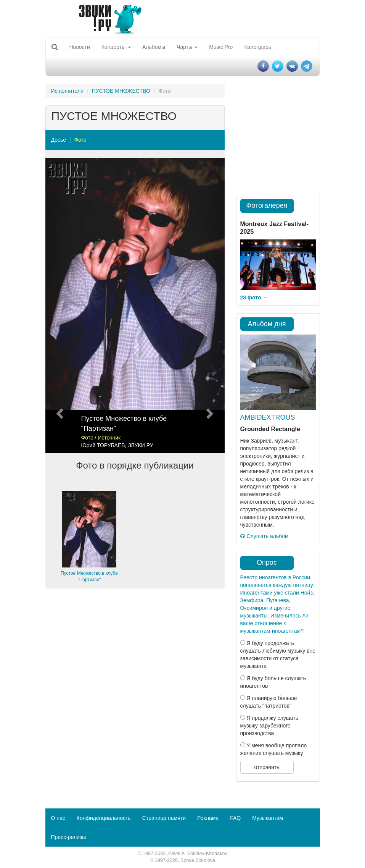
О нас (58, 818)
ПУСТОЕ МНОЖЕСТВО (121, 91)
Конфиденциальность (104, 818)
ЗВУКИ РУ (140, 445)
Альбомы (154, 47)
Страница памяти (164, 818)
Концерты (116, 47)
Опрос (267, 563)
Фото (80, 140)
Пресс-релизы (69, 837)
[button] (59, 305)
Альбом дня (267, 324)
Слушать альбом (265, 536)
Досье (59, 140)
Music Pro (221, 47)
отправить (267, 767)
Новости (80, 47)
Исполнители (67, 91)
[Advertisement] (135, 653)
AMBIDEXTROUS (268, 417)
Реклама (208, 818)
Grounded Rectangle (270, 429)
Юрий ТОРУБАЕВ (103, 445)
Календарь (258, 47)
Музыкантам (268, 818)
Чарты (187, 47)
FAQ (235, 818)
